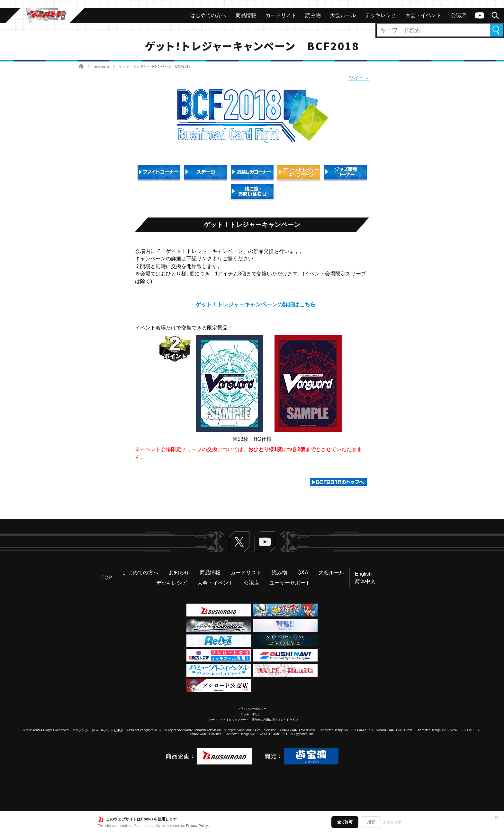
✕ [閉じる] (496, 818)
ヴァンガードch (480, 15)
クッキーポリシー (252, 714)
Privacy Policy (197, 826)
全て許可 (345, 822)
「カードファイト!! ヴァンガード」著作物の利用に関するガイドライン (252, 720)
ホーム (81, 66)
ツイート (359, 78)
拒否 (371, 822)
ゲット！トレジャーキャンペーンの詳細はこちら (256, 305)
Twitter (239, 542)
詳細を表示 (392, 822)
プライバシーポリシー (252, 709)
